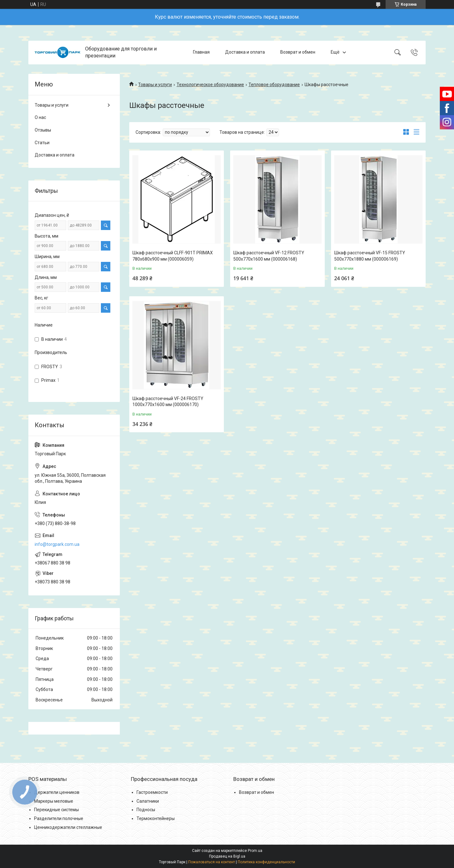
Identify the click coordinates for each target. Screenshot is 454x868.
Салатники (148, 801)
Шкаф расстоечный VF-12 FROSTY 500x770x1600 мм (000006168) (269, 256)
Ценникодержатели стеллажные (68, 827)
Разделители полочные (59, 818)
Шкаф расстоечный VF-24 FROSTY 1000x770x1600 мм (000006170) (168, 402)
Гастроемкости (152, 792)
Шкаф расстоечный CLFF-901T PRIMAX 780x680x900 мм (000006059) (173, 256)
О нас (40, 117)
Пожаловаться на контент (212, 862)
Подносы (146, 810)
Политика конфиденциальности (266, 862)
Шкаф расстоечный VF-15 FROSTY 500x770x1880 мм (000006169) (370, 256)
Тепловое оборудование (274, 85)
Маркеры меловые (54, 801)
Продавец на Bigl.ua (227, 856)
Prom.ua (255, 851)
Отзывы (43, 130)
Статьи (42, 143)
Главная (201, 52)
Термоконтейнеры (156, 818)
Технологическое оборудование (210, 85)
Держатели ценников (57, 792)
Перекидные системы (56, 810)
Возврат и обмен (298, 52)
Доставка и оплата (245, 52)
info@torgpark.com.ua (57, 544)
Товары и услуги (155, 85)
